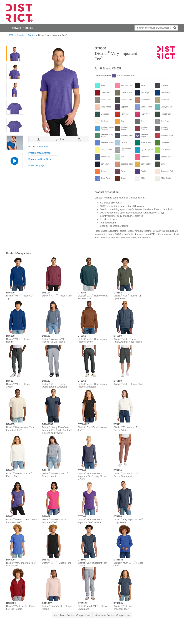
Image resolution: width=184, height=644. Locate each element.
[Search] (175, 28)
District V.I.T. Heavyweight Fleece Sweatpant (93, 385)
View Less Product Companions (112, 615)
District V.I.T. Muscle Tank (57, 563)
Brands (20, 35)
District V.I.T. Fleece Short (128, 384)
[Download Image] (39, 139)
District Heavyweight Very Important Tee (20, 429)
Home (10, 35)
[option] (15, 54)
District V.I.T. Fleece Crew (57, 296)
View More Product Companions (72, 615)
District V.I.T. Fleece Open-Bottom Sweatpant (55, 385)
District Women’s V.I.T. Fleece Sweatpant (126, 475)
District (31, 35)
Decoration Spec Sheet (40, 159)
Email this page (36, 165)
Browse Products (22, 28)
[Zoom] (79, 139)
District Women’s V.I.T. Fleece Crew (19, 475)
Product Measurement (40, 153)
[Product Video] (14, 161)
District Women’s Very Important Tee (54, 521)
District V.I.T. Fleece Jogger (18, 385)
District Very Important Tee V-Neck (93, 564)
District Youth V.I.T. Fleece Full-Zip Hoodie (21, 607)
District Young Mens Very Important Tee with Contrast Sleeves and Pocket (57, 430)
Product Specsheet (38, 146)
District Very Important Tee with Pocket (21, 564)
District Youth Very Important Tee (124, 607)
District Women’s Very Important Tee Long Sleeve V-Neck (92, 476)
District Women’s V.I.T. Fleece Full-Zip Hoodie (55, 340)
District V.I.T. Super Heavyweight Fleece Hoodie (128, 340)
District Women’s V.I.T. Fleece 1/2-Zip (126, 429)
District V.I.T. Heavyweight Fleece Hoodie (93, 340)
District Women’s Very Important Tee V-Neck (90, 521)
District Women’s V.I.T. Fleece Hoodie (55, 475)
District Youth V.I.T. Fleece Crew (128, 564)
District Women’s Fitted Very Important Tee (21, 521)
